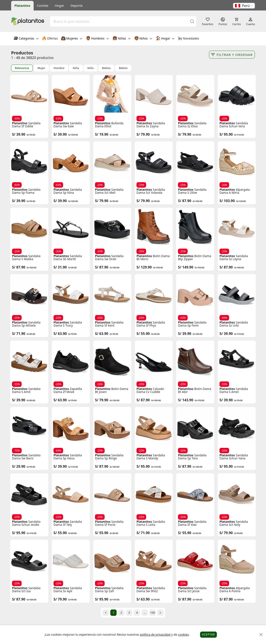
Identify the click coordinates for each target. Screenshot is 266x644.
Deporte (77, 6)
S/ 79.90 (143, 134)
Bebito (123, 68)
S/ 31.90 (60, 267)
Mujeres (72, 39)
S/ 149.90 (186, 267)
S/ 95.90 (226, 134)
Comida (43, 6)
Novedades (188, 39)
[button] (244, 6)
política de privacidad (155, 634)
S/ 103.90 (227, 201)
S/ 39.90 (19, 134)
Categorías (26, 39)
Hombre (59, 68)
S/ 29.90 (19, 466)
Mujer (41, 68)
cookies (183, 634)
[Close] (261, 635)
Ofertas (50, 39)
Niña (76, 68)
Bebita (106, 68)
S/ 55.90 (143, 334)
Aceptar (208, 634)
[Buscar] (192, 21)
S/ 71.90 (19, 334)
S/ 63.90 (60, 334)
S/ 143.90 (186, 400)
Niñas (122, 39)
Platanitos (22, 6)
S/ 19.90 (102, 134)
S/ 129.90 (144, 267)
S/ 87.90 (185, 201)
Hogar (59, 6)
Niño (91, 68)
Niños (143, 39)
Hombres (98, 39)
